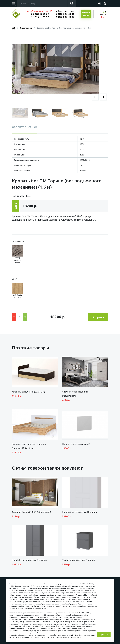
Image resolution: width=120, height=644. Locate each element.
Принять (104, 634)
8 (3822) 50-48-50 (65, 14)
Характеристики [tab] (25, 127)
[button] (95, 97)
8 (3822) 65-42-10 (65, 17)
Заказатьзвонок (86, 14)
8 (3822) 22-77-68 (65, 11)
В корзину (98, 316)
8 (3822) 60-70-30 (40, 14)
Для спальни (26, 28)
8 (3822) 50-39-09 (40, 17)
